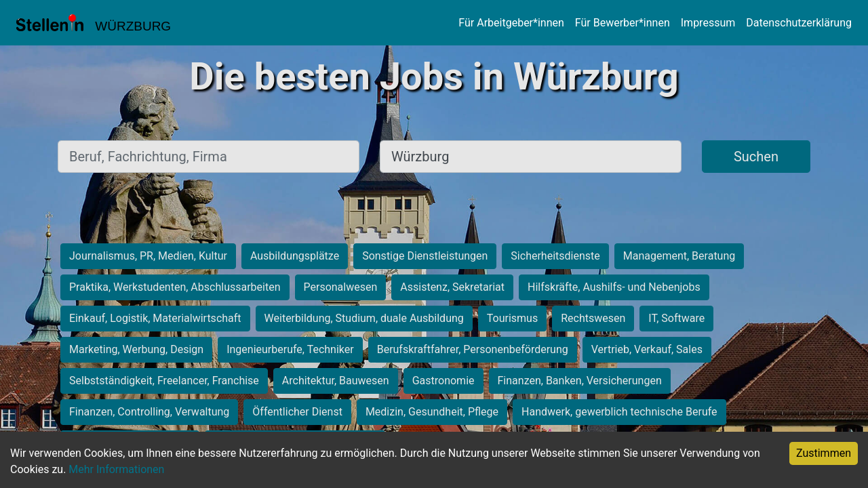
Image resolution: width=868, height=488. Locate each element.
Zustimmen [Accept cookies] (824, 453)
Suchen (756, 157)
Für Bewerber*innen (623, 23)
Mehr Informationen (116, 469)
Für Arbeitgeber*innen (511, 23)
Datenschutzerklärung (799, 23)
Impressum (708, 23)
